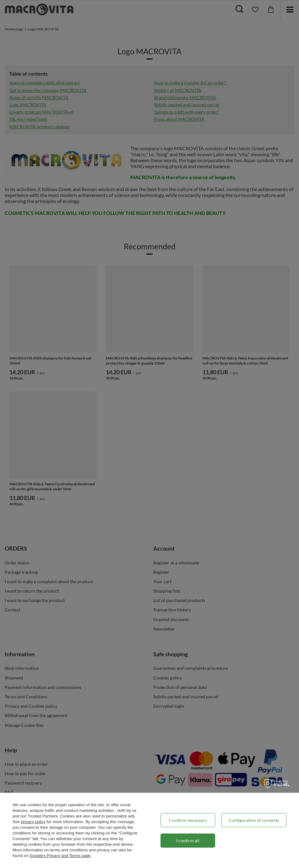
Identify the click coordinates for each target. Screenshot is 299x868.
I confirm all (188, 841)
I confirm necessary (188, 820)
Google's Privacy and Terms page (60, 856)
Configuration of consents (254, 820)
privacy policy (33, 822)
